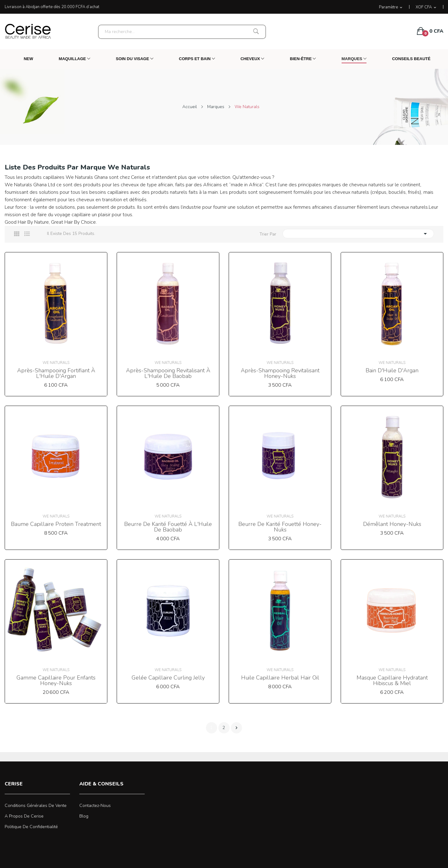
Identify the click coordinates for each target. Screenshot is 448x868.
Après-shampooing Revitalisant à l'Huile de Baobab (168, 373)
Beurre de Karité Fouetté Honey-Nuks (280, 527)
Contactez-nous (95, 806)
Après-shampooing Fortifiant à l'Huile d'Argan (56, 373)
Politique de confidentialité (31, 827)
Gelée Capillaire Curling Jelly (168, 678)
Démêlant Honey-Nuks (392, 524)
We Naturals (56, 363)
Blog (84, 816)
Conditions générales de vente (36, 806)
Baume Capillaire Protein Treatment (56, 524)
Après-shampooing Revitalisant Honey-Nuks (280, 373)
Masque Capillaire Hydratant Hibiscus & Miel (392, 680)
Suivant (236, 728)
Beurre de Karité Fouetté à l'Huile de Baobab (168, 527)
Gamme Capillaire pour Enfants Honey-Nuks (56, 680)
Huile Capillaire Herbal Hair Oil (280, 678)
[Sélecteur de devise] (426, 7)
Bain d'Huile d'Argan (392, 370)
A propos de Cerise (24, 816)
